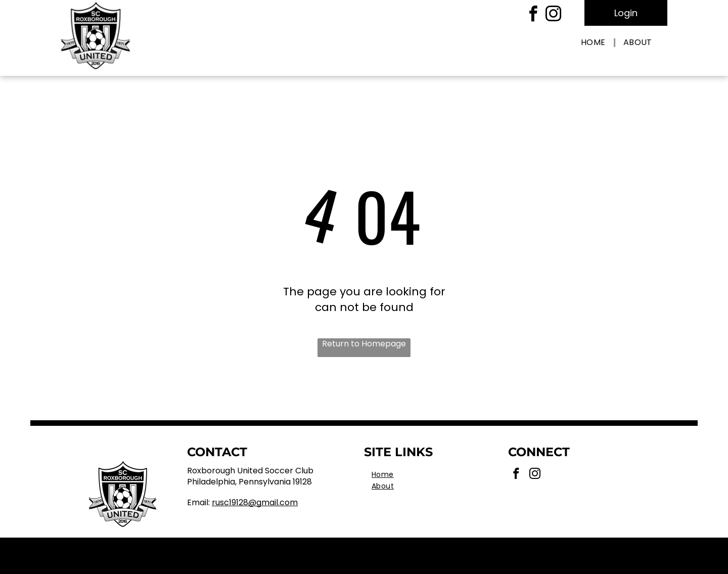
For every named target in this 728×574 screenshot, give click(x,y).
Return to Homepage (364, 344)
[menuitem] (595, 43)
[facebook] (533, 15)
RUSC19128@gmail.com (255, 502)
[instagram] (553, 15)
